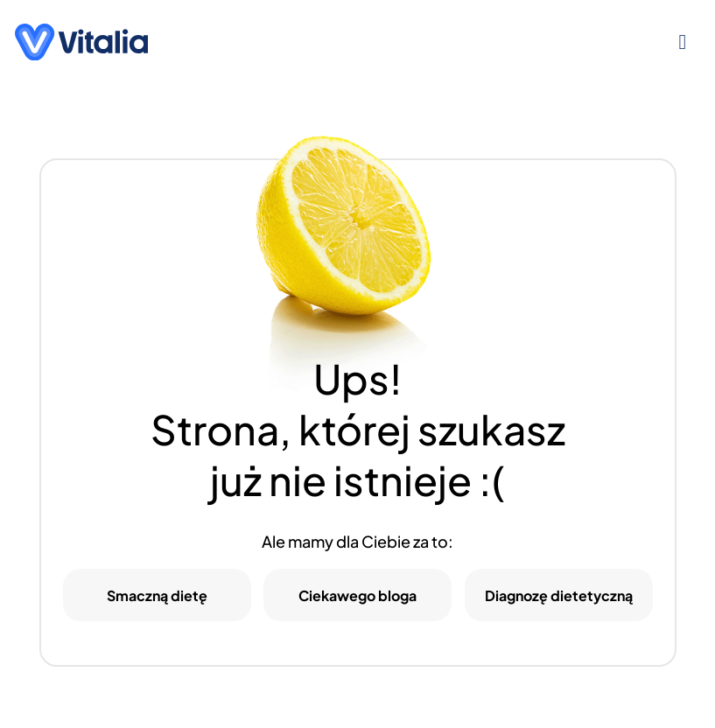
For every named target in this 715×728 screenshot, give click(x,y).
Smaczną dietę (157, 595)
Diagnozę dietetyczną (559, 595)
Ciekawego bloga (357, 595)
